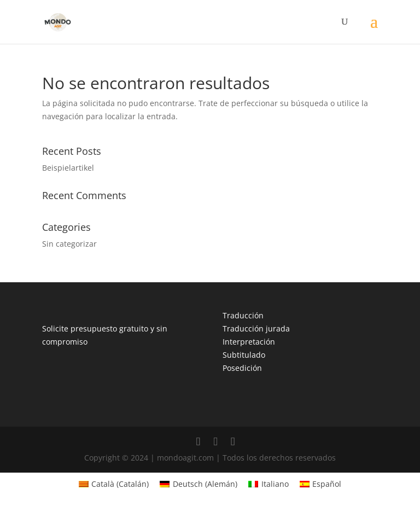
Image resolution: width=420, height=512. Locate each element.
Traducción (243, 315)
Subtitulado (244, 355)
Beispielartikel (68, 168)
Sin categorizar (69, 244)
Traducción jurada (256, 328)
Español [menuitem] (327, 484)
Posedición (242, 368)
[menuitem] (114, 484)
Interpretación (249, 342)
